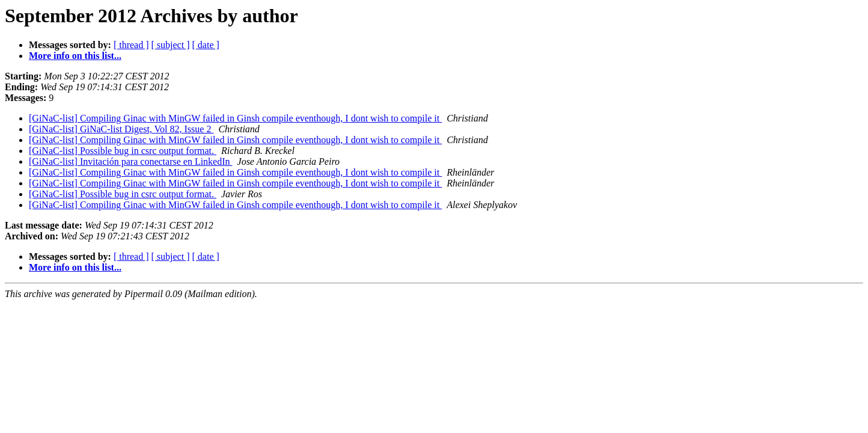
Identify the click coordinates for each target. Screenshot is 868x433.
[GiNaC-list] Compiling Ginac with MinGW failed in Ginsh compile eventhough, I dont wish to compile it (235, 118)
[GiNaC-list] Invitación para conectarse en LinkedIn (131, 161)
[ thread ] (131, 45)
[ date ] (206, 45)
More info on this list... (75, 56)
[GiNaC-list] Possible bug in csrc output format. (123, 151)
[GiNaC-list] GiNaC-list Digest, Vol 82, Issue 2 (121, 129)
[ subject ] (171, 45)
